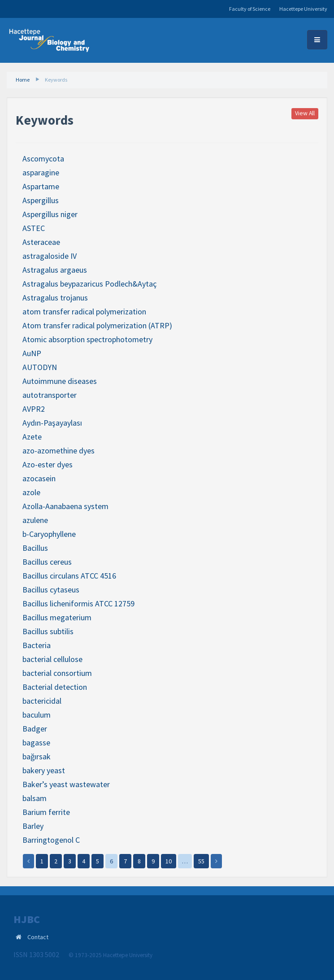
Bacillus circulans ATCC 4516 (69, 576)
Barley (33, 826)
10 (169, 861)
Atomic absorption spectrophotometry (87, 339)
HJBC (27, 919)
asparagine (41, 172)
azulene (35, 520)
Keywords (56, 80)
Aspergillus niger (50, 214)
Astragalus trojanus (55, 298)
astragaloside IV (50, 256)
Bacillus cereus (47, 562)
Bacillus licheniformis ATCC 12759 (78, 603)
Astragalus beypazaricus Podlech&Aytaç (90, 284)
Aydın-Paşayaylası (52, 423)
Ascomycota (43, 159)
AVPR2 (34, 409)
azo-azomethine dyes (59, 451)
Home (23, 80)
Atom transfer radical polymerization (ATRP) (97, 325)
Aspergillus (41, 200)
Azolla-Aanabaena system (65, 506)
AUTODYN (40, 367)
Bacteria (37, 645)
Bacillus (35, 548)
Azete (32, 437)
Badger (35, 729)
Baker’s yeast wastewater (66, 784)
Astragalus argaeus (55, 270)
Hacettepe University (303, 9)
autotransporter (50, 395)
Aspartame (41, 186)
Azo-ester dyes (48, 464)
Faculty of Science (250, 9)
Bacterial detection (55, 687)
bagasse (36, 743)
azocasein (39, 478)
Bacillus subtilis (48, 631)
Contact (38, 937)
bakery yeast (44, 770)
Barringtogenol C (51, 840)
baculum (37, 715)
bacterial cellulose (52, 659)
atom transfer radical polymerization (84, 311)
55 (201, 861)
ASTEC (34, 228)
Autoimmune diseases (60, 381)
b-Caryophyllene (49, 534)
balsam (35, 798)
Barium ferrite (46, 812)
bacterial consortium (57, 673)
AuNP (32, 353)
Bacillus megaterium (57, 617)
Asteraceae (41, 242)
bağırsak (37, 756)
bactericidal (42, 701)
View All (305, 114)
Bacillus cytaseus (51, 590)
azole (31, 492)
